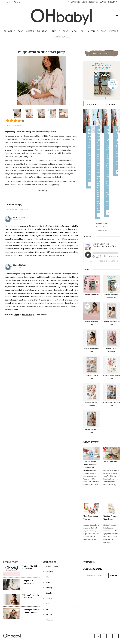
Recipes (48, 604)
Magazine (49, 614)
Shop (103, 31)
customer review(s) (14, 125)
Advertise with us (52, 566)
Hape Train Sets (110, 461)
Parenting (42, 31)
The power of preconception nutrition (28, 583)
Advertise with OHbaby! (102, 223)
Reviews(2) (42, 191)
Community (49, 598)
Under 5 (30, 31)
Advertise (75, 2)
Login (84, 2)
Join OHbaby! (28, 315)
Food (66, 31)
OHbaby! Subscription (92, 294)
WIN (82, 31)
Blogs (74, 31)
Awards (103, 2)
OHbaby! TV (113, 2)
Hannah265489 (20, 265)
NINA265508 (19, 217)
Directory (93, 31)
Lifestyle (55, 31)
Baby (20, 31)
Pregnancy (9, 31)
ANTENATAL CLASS (62, 37)
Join (67, 2)
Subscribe (93, 2)
